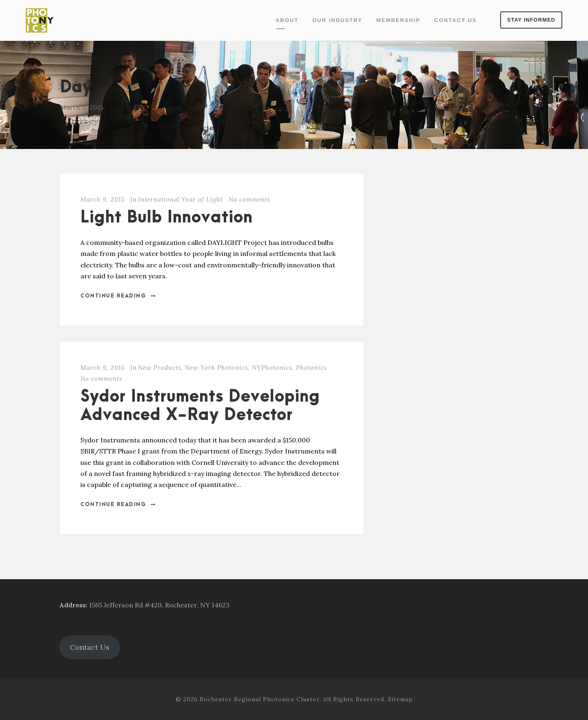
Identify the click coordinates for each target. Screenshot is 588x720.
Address (72, 605)
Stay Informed (531, 20)
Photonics (311, 368)
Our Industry (337, 20)
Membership (398, 20)
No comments (249, 199)
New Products (159, 368)
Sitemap (400, 699)
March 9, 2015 (102, 199)
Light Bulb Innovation (167, 218)
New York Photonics (216, 368)
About (287, 20)
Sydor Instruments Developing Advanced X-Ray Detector (200, 406)
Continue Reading (118, 296)
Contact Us (456, 20)
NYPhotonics (272, 368)
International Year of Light (180, 199)
